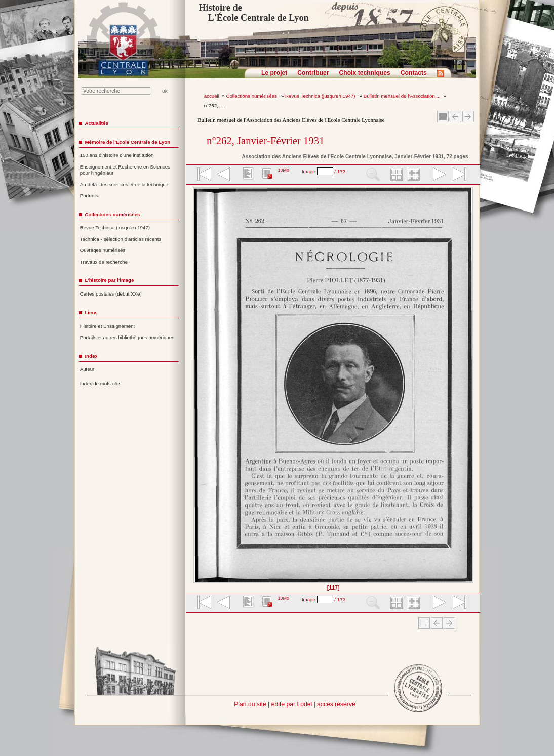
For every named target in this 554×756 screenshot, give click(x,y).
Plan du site (250, 704)
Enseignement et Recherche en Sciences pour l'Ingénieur (125, 170)
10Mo (283, 170)
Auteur (87, 369)
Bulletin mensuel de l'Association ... (402, 96)
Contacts (414, 73)
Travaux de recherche (104, 262)
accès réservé (336, 704)
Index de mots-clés (101, 383)
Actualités (96, 123)
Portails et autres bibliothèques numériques (127, 337)
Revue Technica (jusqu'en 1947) (321, 96)
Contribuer (313, 73)
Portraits (89, 196)
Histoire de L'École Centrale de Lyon (253, 13)
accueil (212, 96)
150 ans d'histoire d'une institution (117, 155)
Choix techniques (364, 73)
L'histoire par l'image (109, 280)
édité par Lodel (292, 704)
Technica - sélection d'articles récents (121, 239)
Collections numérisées (252, 96)
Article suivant (468, 117)
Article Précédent (456, 117)
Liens (91, 312)
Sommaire (443, 117)
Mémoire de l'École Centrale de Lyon (127, 142)
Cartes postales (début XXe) (111, 294)
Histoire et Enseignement (108, 326)
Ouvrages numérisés (103, 250)
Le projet (274, 73)
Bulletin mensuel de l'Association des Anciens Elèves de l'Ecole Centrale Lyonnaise (291, 120)
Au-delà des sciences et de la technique (124, 184)
